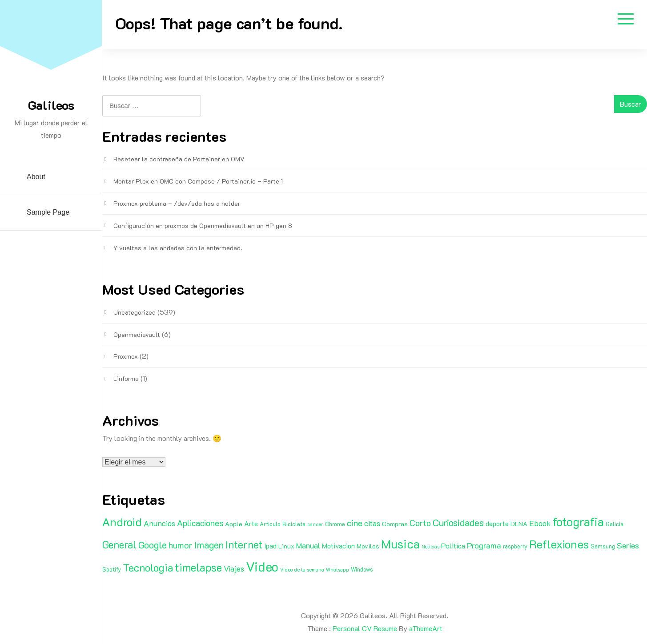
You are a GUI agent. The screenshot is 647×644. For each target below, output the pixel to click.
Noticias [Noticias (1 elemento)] (430, 547)
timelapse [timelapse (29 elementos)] (198, 567)
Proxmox (126, 356)
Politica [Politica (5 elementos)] (453, 546)
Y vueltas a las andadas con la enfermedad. (178, 248)
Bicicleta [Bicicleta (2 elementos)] (294, 524)
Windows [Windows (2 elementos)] (362, 569)
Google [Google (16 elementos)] (153, 545)
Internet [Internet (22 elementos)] (244, 544)
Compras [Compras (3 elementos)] (395, 524)
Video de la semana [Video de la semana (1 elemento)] (302, 570)
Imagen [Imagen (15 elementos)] (209, 545)
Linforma (126, 378)
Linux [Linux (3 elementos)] (286, 546)
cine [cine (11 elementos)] (355, 523)
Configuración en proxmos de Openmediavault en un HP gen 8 (203, 226)
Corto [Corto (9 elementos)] (420, 523)
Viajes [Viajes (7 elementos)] (234, 568)
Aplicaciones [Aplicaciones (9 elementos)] (200, 523)
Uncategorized (135, 312)
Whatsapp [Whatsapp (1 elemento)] (338, 570)
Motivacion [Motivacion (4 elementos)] (338, 546)
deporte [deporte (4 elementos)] (497, 524)
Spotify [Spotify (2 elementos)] (112, 569)
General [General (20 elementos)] (119, 544)
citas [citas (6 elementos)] (372, 523)
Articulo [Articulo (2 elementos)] (270, 524)
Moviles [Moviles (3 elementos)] (368, 546)
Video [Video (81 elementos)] (262, 566)
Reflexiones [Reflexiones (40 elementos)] (559, 544)
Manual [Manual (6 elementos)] (308, 545)
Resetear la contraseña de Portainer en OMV (179, 159)
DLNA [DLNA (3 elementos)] (519, 524)
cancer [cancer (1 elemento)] (315, 524)
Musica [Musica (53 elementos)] (400, 544)
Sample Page (48, 212)
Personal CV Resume (365, 628)
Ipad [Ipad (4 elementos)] (270, 546)
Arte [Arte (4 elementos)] (251, 524)
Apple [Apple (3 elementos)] (234, 524)
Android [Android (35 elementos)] (122, 522)
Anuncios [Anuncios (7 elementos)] (159, 523)
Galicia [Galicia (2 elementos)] (615, 524)
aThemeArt (426, 628)
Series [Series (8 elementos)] (628, 545)
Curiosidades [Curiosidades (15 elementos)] (458, 522)
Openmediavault (137, 334)
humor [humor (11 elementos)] (181, 545)
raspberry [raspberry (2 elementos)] (515, 546)
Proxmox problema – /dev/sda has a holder (177, 203)
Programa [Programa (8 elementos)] (484, 545)
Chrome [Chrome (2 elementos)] (335, 524)
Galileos (51, 105)
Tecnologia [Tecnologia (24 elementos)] (148, 567)
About (36, 177)
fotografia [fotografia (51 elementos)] (578, 522)
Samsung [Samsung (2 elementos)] (603, 546)
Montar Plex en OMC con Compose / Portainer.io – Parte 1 (198, 181)
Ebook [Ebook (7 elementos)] (540, 523)
